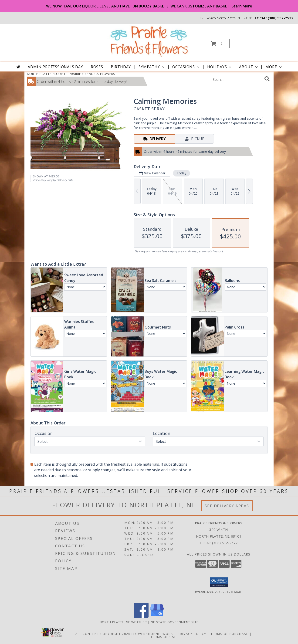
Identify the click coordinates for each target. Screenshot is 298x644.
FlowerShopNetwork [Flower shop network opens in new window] (152, 634)
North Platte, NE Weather (123, 622)
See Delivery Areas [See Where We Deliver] (227, 506)
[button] (217, 43)
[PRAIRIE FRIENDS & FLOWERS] (149, 41)
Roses (97, 67)
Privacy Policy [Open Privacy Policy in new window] (192, 634)
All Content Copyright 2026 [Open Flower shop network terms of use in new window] (103, 634)
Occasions (186, 67)
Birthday (121, 67)
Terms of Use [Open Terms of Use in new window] (164, 637)
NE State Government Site (175, 622)
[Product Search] (237, 79)
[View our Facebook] (141, 616)
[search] (267, 79)
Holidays (220, 67)
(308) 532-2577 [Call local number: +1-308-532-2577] (281, 18)
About (249, 67)
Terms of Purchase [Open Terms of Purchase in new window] (230, 634)
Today (181, 173)
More (274, 67)
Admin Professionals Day (55, 67)
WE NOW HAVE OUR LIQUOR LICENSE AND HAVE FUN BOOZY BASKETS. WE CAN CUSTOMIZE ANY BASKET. (149, 6)
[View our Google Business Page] (157, 616)
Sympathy (152, 67)
